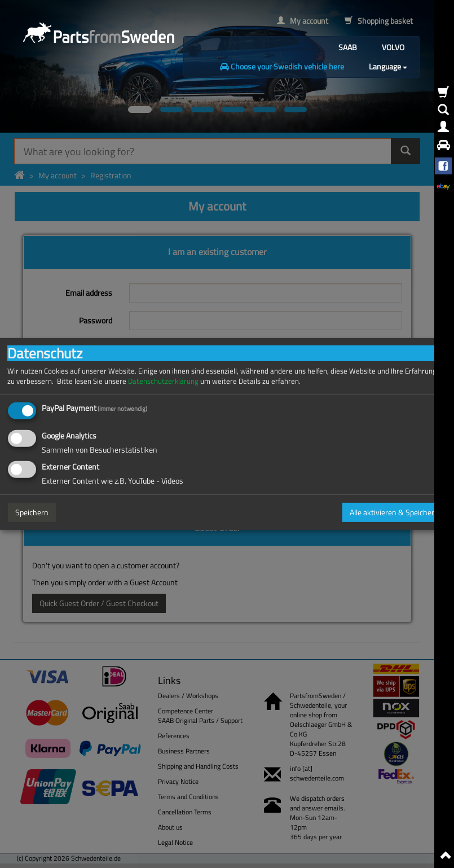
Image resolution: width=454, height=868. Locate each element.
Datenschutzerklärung (163, 381)
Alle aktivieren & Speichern (394, 512)
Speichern (32, 512)
